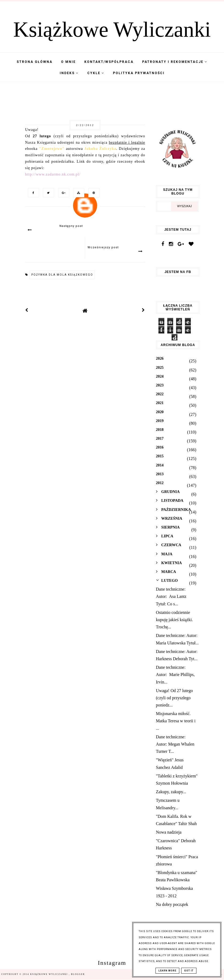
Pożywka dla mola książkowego (62, 275)
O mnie (68, 62)
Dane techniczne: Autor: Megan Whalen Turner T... (175, 744)
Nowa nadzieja (169, 832)
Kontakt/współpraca (109, 62)
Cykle (96, 73)
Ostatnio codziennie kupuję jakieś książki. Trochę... (174, 620)
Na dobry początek (172, 904)
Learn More (167, 971)
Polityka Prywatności (139, 73)
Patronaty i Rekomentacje (175, 62)
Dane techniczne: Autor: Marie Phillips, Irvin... (175, 675)
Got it (189, 971)
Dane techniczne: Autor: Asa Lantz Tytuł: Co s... (171, 596)
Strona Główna (35, 62)
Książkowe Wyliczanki (112, 29)
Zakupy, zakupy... (171, 792)
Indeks (69, 73)
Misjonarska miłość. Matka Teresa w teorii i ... (176, 721)
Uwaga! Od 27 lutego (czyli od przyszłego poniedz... (174, 698)
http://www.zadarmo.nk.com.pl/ (53, 174)
